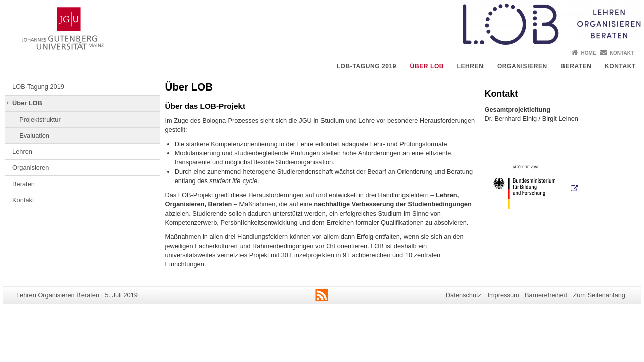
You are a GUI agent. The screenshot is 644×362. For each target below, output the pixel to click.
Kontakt (622, 53)
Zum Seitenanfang (599, 295)
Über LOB (427, 66)
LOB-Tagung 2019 (367, 66)
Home (588, 53)
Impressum (503, 295)
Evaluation (34, 135)
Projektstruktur (40, 119)
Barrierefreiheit (546, 295)
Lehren (471, 66)
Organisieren (522, 66)
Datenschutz (464, 295)
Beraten (576, 66)
